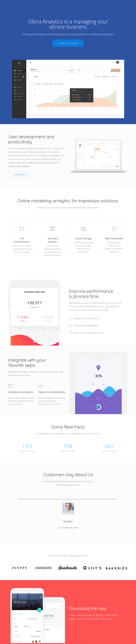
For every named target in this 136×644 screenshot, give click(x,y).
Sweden (68, 521)
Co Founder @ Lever (68, 528)
